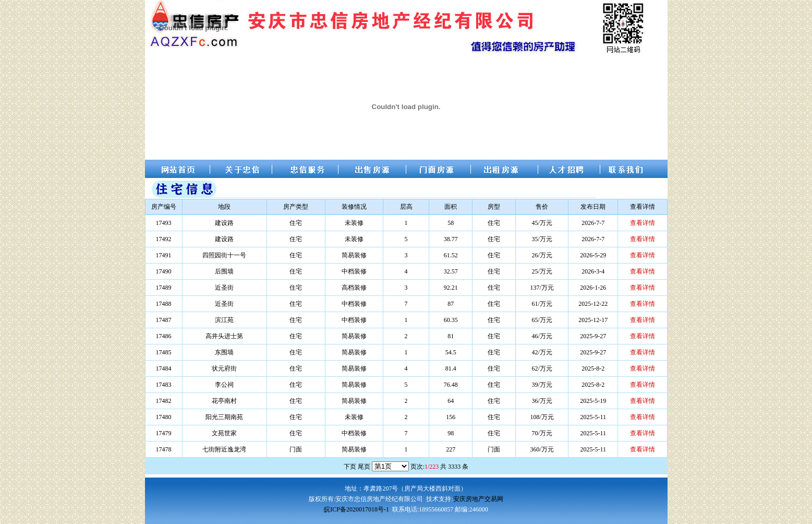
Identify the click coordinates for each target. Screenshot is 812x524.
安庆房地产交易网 (478, 499)
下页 (350, 467)
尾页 (364, 467)
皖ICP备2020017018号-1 (356, 509)
